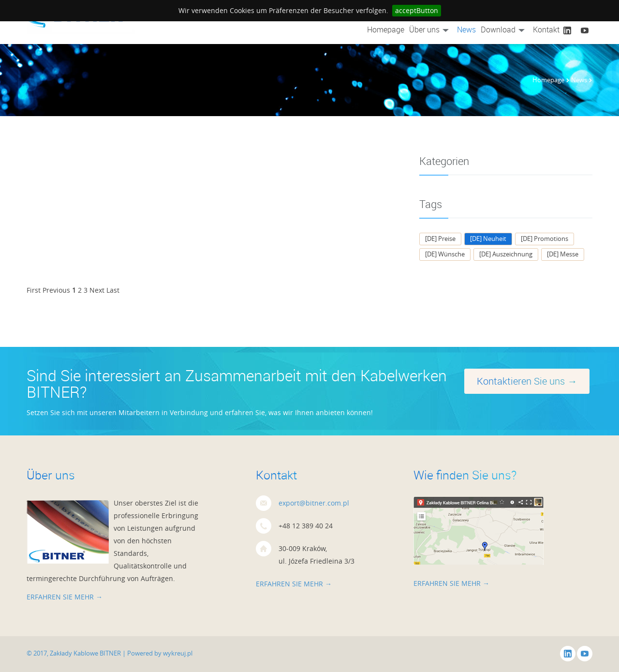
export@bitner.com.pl (314, 503)
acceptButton (417, 10)
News (466, 30)
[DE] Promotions (545, 239)
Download (504, 30)
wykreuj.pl (178, 653)
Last (113, 290)
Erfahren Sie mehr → (65, 597)
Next (97, 290)
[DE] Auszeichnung (506, 254)
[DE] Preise (440, 239)
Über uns (431, 30)
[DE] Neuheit (488, 239)
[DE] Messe (563, 254)
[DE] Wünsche (445, 254)
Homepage (386, 30)
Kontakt (546, 30)
